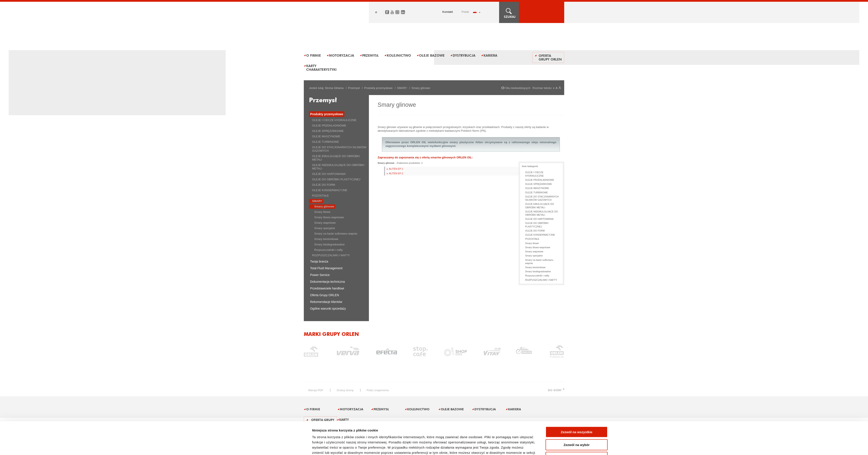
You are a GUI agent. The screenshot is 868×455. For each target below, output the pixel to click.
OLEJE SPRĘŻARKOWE (328, 131)
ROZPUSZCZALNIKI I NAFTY (331, 255)
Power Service (320, 275)
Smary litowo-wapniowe (329, 217)
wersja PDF (316, 390)
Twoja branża (319, 261)
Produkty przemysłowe (378, 88)
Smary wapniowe (325, 223)
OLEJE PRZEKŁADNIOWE (329, 126)
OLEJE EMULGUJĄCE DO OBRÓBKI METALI (336, 158)
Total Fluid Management (326, 268)
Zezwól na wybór (577, 414)
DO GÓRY (555, 390)
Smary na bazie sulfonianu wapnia (336, 234)
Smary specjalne (325, 228)
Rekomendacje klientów (326, 302)
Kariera (490, 55)
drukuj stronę (345, 390)
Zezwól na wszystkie (577, 401)
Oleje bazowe (432, 55)
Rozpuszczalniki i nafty (329, 250)
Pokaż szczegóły (487, 446)
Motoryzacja (342, 55)
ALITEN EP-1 (396, 169)
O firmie (314, 55)
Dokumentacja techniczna (327, 282)
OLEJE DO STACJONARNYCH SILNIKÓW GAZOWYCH (339, 149)
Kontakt (448, 12)
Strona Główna (334, 88)
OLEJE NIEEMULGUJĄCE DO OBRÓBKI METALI (338, 167)
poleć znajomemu (378, 390)
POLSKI (465, 12)
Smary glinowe (324, 206)
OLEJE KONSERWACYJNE (330, 190)
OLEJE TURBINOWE (325, 142)
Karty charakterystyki (321, 68)
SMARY (402, 88)
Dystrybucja (464, 55)
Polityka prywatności (329, 427)
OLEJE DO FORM (324, 185)
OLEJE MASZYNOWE (326, 136)
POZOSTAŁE (320, 196)
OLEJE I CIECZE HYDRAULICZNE (334, 120)
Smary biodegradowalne (329, 244)
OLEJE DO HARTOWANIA (329, 174)
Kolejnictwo (399, 55)
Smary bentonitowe (326, 239)
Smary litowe (322, 212)
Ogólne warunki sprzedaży (328, 309)
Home (376, 12)
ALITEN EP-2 (396, 173)
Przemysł (370, 55)
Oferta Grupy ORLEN (550, 57)
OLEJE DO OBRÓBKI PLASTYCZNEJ (336, 179)
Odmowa (576, 427)
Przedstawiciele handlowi (327, 288)
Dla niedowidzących (518, 88)
